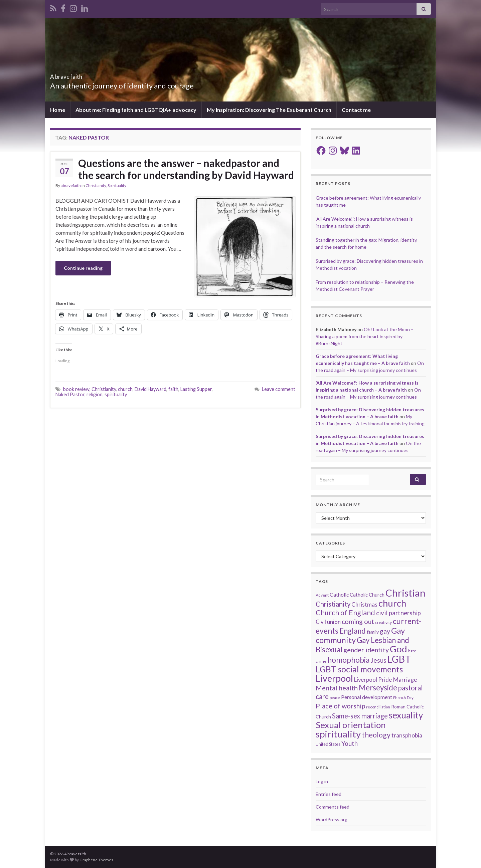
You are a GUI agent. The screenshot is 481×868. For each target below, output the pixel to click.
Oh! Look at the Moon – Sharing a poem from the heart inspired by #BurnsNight (365, 336)
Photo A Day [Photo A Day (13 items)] (403, 698)
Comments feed (333, 807)
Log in (322, 781)
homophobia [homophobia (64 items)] (349, 660)
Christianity (96, 185)
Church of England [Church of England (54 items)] (345, 613)
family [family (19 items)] (373, 632)
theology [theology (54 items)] (376, 735)
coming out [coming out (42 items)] (358, 621)
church (125, 389)
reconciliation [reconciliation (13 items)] (378, 707)
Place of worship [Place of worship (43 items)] (340, 706)
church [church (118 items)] (392, 603)
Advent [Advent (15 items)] (322, 595)
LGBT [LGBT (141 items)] (399, 659)
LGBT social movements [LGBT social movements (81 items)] (359, 669)
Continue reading (83, 268)
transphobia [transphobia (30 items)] (407, 735)
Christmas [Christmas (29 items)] (364, 604)
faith (173, 389)
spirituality (116, 394)
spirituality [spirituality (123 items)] (338, 734)
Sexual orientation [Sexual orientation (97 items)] (351, 725)
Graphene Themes (96, 860)
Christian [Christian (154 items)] (406, 593)
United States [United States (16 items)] (328, 744)
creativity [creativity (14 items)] (383, 622)
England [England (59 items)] (353, 631)
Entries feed (329, 794)
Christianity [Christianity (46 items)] (333, 604)
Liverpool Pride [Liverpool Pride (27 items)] (373, 680)
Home (58, 110)
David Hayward (150, 389)
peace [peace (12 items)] (335, 698)
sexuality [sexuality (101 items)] (406, 715)
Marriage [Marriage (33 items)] (405, 679)
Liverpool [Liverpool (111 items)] (334, 678)
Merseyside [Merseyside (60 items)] (378, 688)
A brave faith (77, 75)
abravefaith (71, 185)
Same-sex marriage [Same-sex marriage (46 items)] (360, 716)
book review (76, 389)
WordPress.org (332, 819)
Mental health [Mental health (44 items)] (337, 688)
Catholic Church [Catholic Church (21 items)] (367, 595)
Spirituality (117, 185)
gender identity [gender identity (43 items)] (366, 650)
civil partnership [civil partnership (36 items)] (398, 613)
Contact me (356, 110)
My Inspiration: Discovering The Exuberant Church (269, 110)
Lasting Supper (196, 389)
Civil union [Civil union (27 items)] (328, 622)
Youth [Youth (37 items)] (350, 743)
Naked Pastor (70, 394)
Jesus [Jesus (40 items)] (379, 660)
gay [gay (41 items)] (385, 631)
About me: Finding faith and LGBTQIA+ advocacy (136, 110)
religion (95, 394)
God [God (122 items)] (398, 649)
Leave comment (279, 389)
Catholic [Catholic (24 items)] (339, 595)
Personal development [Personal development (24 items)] (367, 697)
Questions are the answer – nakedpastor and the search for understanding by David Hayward (186, 169)
